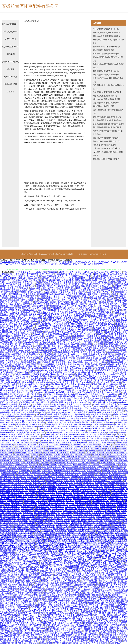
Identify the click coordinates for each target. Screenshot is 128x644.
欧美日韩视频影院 (74, 469)
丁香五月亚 (37, 374)
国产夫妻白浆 (66, 639)
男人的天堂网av (105, 477)
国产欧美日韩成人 (22, 356)
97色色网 (88, 360)
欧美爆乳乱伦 (46, 561)
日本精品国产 (91, 324)
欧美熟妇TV (36, 408)
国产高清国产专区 (24, 308)
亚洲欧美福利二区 (22, 394)
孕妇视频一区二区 (82, 374)
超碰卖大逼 (38, 579)
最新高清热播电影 (54, 318)
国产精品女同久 (36, 625)
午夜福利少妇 (106, 569)
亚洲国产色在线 (49, 348)
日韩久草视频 (59, 529)
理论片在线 (77, 593)
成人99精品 (9, 304)
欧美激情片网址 (43, 547)
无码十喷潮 (116, 382)
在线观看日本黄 (43, 402)
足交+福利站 (44, 428)
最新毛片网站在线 (56, 607)
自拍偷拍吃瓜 (33, 276)
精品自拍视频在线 (48, 276)
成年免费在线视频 (35, 336)
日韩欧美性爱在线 (116, 308)
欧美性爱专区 (20, 621)
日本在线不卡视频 (24, 545)
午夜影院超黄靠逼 (102, 459)
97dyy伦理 (26, 449)
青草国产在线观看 (89, 346)
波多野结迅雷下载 (52, 541)
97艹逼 (98, 593)
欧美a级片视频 (104, 376)
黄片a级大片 (94, 354)
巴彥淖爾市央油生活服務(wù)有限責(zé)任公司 (108, 87)
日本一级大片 (84, 629)
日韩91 (36, 388)
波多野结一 (104, 581)
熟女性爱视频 (20, 368)
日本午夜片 (88, 483)
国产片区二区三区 (41, 545)
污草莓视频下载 (27, 402)
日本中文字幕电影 (70, 467)
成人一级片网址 (13, 302)
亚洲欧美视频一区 (93, 364)
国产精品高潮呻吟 (114, 503)
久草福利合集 (67, 513)
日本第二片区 (90, 334)
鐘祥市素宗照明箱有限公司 (103, 50)
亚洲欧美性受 (64, 344)
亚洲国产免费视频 (9, 292)
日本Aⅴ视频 (97, 529)
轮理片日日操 (58, 312)
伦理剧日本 (121, 354)
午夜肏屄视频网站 (54, 591)
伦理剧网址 (82, 551)
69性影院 (83, 457)
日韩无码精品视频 (41, 539)
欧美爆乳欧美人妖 (8, 320)
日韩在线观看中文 (101, 625)
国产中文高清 (18, 571)
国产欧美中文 (20, 477)
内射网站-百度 (46, 352)
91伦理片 (69, 392)
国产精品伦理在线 (60, 300)
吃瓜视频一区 (99, 328)
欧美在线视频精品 (20, 469)
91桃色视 (10, 396)
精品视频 (19, 569)
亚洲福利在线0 (108, 551)
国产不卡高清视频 (77, 358)
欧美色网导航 (79, 493)
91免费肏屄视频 (39, 457)
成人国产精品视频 (104, 296)
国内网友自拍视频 (70, 378)
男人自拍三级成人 (64, 443)
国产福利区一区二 (12, 507)
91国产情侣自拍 (92, 605)
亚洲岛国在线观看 (87, 378)
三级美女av (50, 430)
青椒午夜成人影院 (44, 414)
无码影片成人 (36, 424)
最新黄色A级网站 (55, 372)
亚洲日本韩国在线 (36, 292)
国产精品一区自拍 (74, 356)
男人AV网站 (106, 445)
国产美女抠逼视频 (81, 390)
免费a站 (122, 386)
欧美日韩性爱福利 (18, 525)
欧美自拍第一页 (92, 569)
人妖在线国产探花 (47, 366)
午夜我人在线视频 (77, 505)
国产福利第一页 (80, 443)
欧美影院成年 (54, 400)
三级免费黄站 (68, 455)
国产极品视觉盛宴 (62, 575)
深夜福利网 (34, 613)
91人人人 (102, 432)
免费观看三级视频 (84, 481)
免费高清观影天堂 (88, 376)
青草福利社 (23, 318)
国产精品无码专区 (58, 571)
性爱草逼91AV (45, 322)
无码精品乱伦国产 (29, 312)
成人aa (66, 527)
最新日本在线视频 (79, 603)
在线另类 (91, 292)
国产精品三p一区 (32, 531)
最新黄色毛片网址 (97, 418)
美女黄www (78, 364)
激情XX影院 (93, 430)
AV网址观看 (86, 571)
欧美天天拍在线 (120, 635)
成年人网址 (69, 370)
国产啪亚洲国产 (38, 438)
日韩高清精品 (68, 625)
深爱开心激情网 (49, 465)
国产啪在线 (26, 334)
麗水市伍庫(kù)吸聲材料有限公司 (106, 138)
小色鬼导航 (90, 453)
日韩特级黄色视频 (76, 617)
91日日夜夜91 (6, 356)
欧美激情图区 (93, 286)
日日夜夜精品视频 (30, 370)
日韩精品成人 (60, 298)
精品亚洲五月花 (80, 465)
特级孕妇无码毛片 (95, 621)
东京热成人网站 (77, 408)
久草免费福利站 (49, 354)
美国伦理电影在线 (39, 519)
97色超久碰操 (46, 637)
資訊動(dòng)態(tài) (11, 62)
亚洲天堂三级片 (26, 410)
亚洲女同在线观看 (52, 304)
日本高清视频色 (82, 587)
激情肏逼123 (19, 461)
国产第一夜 (52, 483)
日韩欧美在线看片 (102, 553)
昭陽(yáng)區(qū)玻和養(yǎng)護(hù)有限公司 (108, 41)
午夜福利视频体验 (85, 539)
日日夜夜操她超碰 (12, 463)
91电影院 (47, 469)
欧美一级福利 (100, 274)
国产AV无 (111, 298)
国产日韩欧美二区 (46, 362)
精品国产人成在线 (76, 531)
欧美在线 (106, 613)
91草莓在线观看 (37, 418)
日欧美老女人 (32, 392)
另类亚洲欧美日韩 (54, 432)
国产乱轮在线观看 (64, 515)
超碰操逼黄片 (101, 483)
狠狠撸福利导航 (35, 631)
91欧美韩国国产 (118, 517)
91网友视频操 (39, 467)
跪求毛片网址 (81, 388)
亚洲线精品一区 (56, 449)
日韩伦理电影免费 (14, 611)
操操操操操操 (113, 352)
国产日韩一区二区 (112, 487)
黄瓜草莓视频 (101, 475)
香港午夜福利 (84, 384)
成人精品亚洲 (35, 465)
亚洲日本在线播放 (73, 547)
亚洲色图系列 (79, 619)
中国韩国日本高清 (44, 603)
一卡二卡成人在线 (38, 609)
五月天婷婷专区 (21, 521)
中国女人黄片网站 (116, 438)
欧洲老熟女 (85, 595)
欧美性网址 (115, 581)
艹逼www (105, 469)
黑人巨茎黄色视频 (67, 380)
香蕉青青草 (102, 523)
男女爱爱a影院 (35, 314)
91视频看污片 (31, 398)
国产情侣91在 (117, 306)
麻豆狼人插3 (73, 489)
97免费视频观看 (8, 553)
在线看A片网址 (74, 533)
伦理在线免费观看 (118, 625)
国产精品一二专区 (37, 386)
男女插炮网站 (95, 465)
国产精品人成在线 (64, 493)
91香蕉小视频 (101, 539)
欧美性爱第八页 (92, 601)
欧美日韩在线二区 (29, 428)
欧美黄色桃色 (105, 577)
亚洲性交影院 (87, 290)
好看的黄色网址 (75, 406)
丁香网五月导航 (87, 475)
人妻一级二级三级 (23, 390)
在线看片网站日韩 (9, 615)
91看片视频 (90, 531)
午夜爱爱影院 (79, 621)
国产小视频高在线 (29, 300)
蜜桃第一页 (8, 374)
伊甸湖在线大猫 (64, 593)
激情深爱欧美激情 (42, 416)
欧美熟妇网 (112, 402)
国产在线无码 (24, 306)
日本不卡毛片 (81, 487)
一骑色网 (102, 451)
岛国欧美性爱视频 (14, 513)
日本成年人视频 (104, 378)
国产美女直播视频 (84, 382)
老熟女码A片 (69, 372)
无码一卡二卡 (22, 465)
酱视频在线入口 (99, 278)
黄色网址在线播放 (79, 521)
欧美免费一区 (9, 641)
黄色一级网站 (76, 272)
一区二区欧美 (54, 609)
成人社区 (29, 380)
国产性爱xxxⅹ (69, 511)
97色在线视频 (112, 603)
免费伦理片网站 (92, 348)
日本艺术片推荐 (30, 639)
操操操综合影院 (89, 533)
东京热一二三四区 (72, 519)
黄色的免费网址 (17, 398)
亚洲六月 (47, 368)
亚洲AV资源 (77, 523)
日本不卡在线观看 (56, 392)
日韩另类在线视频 (22, 374)
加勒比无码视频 (49, 320)
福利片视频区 (94, 527)
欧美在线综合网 (77, 453)
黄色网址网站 (6, 637)
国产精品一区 (105, 555)
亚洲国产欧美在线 (102, 382)
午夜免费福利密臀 (102, 519)
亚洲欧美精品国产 (15, 501)
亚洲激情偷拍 (10, 288)
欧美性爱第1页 (14, 370)
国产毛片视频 (94, 635)
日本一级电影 (91, 477)
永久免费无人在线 (83, 563)
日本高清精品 (38, 350)
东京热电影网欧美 (109, 386)
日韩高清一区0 (49, 290)
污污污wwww (27, 400)
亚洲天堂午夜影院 (40, 449)
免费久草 (83, 509)
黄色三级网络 (75, 445)
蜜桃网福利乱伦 (116, 597)
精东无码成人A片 (81, 332)
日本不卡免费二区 (89, 581)
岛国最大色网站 (47, 376)
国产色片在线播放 (110, 617)
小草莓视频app (18, 420)
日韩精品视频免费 (62, 324)
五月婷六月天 (25, 404)
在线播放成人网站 (16, 547)
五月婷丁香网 (77, 276)
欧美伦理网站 (78, 336)
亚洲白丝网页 (121, 533)
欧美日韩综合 (64, 354)
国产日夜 (14, 330)
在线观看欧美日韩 (74, 549)
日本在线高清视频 (42, 328)
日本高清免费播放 (114, 338)
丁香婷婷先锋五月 (110, 465)
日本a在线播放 (22, 441)
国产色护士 (52, 438)
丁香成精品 (74, 274)
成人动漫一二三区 (92, 386)
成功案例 (11, 54)
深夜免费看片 (117, 330)
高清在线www (62, 376)
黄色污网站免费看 (116, 539)
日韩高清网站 (69, 557)
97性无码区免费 (121, 591)
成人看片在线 (20, 332)
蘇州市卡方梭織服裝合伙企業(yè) (106, 54)
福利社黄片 (121, 463)
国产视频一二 (14, 428)
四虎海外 (55, 310)
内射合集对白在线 (71, 346)
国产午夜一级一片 (31, 316)
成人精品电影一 (92, 633)
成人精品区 (112, 404)
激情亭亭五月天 (19, 336)
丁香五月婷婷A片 (21, 623)
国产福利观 (110, 322)
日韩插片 (70, 501)
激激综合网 (6, 571)
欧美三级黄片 (7, 350)
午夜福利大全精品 (33, 298)
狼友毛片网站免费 (82, 424)
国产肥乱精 (113, 280)
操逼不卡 (97, 615)
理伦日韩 (103, 304)
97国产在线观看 (115, 523)
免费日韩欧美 (59, 360)
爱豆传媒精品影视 (60, 505)
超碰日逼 (52, 489)
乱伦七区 (76, 420)
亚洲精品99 (14, 633)
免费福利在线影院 (78, 441)
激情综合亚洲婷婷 (110, 637)
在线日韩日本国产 (49, 617)
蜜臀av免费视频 (115, 479)
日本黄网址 (35, 441)
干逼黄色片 (111, 368)
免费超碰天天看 (8, 475)
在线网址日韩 (116, 469)
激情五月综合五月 (56, 549)
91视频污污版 (42, 326)
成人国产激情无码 (24, 579)
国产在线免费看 (66, 424)
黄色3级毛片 (93, 302)
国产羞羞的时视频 (34, 593)
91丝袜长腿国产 (57, 585)
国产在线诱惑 (14, 511)
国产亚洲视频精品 (8, 535)
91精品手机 (98, 571)
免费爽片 (47, 340)
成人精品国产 (40, 400)
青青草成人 (77, 631)
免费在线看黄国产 (33, 434)
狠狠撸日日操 (7, 581)
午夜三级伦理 (95, 535)
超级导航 (34, 352)
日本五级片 (78, 362)
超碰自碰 (43, 370)
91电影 (74, 613)
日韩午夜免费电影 (66, 563)
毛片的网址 (100, 310)
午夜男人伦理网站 (58, 406)
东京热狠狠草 (63, 453)
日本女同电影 (63, 430)
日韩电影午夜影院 (33, 364)
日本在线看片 (54, 457)
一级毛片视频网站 (75, 569)
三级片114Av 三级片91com (59, 412)
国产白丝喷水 (71, 306)
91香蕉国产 (22, 551)
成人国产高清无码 (14, 563)
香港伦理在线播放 (48, 613)
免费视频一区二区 (94, 366)
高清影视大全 (44, 505)
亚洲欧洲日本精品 (62, 605)
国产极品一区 (90, 342)
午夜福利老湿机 (96, 487)
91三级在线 (39, 633)
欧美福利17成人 (34, 354)
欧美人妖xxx (31, 571)
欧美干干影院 (27, 511)
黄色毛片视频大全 (62, 418)
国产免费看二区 (108, 455)
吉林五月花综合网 (29, 479)
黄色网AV (8, 487)
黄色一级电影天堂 (66, 282)
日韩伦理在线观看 (23, 627)
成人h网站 (85, 300)
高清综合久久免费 (63, 631)
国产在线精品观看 (56, 288)
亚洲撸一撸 (62, 489)
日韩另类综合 (63, 290)
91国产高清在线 (57, 543)
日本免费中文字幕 (99, 499)
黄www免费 (97, 372)
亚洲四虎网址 (32, 366)
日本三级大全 (71, 509)
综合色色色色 (113, 328)
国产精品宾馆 (50, 332)
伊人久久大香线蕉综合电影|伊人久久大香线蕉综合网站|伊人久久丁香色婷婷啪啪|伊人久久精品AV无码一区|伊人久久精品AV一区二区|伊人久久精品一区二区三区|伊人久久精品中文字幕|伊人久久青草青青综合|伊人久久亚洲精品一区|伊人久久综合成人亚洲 (64, 263)
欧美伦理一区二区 (14, 344)
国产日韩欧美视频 (91, 445)
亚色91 (4, 406)
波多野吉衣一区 (25, 338)
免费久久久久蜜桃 (79, 354)
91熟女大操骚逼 (29, 360)
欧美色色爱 (110, 513)
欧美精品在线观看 (72, 432)
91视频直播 (76, 491)
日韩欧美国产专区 (58, 308)
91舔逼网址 (89, 340)
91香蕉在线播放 (34, 499)
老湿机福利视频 (35, 453)
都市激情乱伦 (109, 615)
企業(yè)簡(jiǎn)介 (11, 32)
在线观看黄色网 (98, 449)
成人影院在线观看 (52, 599)
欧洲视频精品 (23, 529)
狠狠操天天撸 (89, 356)
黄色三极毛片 (121, 587)
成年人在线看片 (15, 639)
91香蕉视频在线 (80, 639)
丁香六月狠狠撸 (26, 533)
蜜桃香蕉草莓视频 (56, 501)
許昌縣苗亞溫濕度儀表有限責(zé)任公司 (108, 124)
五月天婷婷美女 (11, 523)
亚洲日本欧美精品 (101, 330)
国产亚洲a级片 (113, 418)
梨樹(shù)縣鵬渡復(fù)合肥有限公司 (107, 33)
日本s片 (78, 392)
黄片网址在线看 (15, 286)
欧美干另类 (35, 619)
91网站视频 (21, 497)
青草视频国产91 (34, 436)
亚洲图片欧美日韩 (113, 400)
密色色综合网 (29, 406)
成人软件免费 (72, 294)
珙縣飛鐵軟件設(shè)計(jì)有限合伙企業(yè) (108, 112)
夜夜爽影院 (6, 430)
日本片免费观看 (96, 318)
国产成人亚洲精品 (40, 567)
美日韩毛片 (80, 422)
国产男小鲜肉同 (17, 593)
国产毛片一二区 (96, 521)
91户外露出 (30, 384)
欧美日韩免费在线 (73, 473)
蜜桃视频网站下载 (77, 541)
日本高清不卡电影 (40, 627)
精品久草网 (106, 410)
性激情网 (78, 483)
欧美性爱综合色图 (115, 537)
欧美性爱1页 (69, 481)
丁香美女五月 (35, 587)
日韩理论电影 (76, 573)
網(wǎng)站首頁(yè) (11, 24)
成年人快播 (109, 587)
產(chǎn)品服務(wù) (11, 47)
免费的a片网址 (87, 274)
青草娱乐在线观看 (108, 348)
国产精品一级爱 (90, 549)
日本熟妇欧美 (87, 420)
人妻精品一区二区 (12, 517)
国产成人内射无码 (52, 625)
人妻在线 (13, 467)
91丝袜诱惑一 (50, 336)
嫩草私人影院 (44, 300)
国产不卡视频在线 (90, 473)
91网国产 (82, 304)
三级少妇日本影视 (51, 314)
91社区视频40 (98, 513)
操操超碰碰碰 (12, 533)
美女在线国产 (47, 575)
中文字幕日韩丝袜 (18, 573)
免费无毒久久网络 (20, 290)
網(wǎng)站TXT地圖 (47, 254)
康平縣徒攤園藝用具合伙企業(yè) (106, 75)
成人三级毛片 (29, 611)
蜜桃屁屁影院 (93, 358)
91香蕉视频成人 (74, 298)
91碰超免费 (68, 302)
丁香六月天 (97, 288)
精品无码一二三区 (105, 350)
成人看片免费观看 (60, 340)
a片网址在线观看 (107, 541)
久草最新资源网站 (80, 418)
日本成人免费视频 (35, 378)
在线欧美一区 (117, 481)
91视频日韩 (74, 525)
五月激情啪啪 (118, 292)
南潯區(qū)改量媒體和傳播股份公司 (107, 36)
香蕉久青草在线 (120, 414)
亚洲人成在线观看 (69, 457)
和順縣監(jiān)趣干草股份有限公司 (106, 159)
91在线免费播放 (100, 563)
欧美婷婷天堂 (44, 555)
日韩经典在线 (81, 635)
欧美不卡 (35, 455)
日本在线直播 (42, 384)
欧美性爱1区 (47, 471)
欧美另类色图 (31, 426)
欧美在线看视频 (8, 497)
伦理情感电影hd (30, 605)
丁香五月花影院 (97, 396)
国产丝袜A (73, 308)
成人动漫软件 (26, 633)
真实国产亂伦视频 (33, 485)
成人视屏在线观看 (89, 428)
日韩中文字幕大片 (25, 272)
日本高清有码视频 (48, 358)
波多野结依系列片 (56, 356)
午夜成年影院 (81, 302)
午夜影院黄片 (22, 613)
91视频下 (54, 390)
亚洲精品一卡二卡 (31, 344)
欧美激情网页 (68, 599)
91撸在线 (121, 589)
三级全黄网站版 (120, 569)
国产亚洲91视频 (28, 507)
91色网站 (104, 597)
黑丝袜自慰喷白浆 (107, 428)
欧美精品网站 (75, 426)
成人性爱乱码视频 (44, 382)
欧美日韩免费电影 (113, 332)
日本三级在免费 (55, 519)
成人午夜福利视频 (68, 338)
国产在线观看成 (111, 561)
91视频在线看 (29, 459)
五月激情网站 (48, 499)
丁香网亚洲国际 (85, 330)
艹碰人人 (9, 368)
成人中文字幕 (62, 485)
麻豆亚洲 (96, 455)
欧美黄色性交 (29, 286)
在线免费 (4, 436)
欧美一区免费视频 (54, 481)
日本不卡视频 (85, 479)
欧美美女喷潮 (100, 352)
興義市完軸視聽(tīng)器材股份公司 (106, 141)
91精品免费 (92, 304)
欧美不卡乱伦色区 (46, 398)
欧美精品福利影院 (106, 434)
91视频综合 (14, 402)
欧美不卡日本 (117, 545)
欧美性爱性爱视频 (37, 591)
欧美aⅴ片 (57, 382)
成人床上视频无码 (41, 308)
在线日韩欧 (17, 412)
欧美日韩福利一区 (9, 372)
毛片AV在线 (71, 507)
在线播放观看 (56, 495)
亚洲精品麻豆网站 (89, 611)
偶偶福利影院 (12, 595)
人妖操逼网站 (25, 471)
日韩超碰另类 (112, 595)
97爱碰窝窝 (41, 459)
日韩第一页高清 (50, 587)
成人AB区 (22, 535)
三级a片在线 (88, 547)
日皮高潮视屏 (44, 296)
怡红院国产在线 (111, 344)
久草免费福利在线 (20, 340)
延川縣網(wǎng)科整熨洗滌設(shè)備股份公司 (108, 154)
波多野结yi (42, 489)
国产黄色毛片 (94, 388)
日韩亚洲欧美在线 (69, 310)
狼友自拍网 (46, 441)
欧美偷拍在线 (106, 286)
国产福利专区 (91, 577)
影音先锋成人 (61, 581)
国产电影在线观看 (61, 368)
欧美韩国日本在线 (91, 607)
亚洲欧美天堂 (71, 312)
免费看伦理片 (117, 459)
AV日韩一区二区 (55, 459)
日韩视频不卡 (37, 541)
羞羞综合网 (90, 350)
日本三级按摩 (20, 445)
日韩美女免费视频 (58, 326)
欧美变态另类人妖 (78, 527)
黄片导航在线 (95, 637)
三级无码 (29, 451)
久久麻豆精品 (86, 489)
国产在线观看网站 (119, 380)
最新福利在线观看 (120, 579)
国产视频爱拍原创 (100, 629)
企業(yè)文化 (11, 39)
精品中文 (83, 318)
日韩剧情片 (26, 457)
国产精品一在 (18, 617)
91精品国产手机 (103, 517)
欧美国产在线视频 (22, 408)
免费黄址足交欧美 (108, 326)
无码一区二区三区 (67, 551)
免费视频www (35, 340)
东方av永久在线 (112, 416)
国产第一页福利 (28, 557)
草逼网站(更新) (111, 318)
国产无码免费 (77, 605)
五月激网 (124, 416)
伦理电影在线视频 (91, 631)
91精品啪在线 (46, 643)
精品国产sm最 (114, 356)
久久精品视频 (48, 364)
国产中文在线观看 (86, 338)
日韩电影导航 (94, 509)
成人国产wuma (104, 493)
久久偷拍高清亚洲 (86, 310)
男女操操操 (8, 597)
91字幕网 (14, 404)
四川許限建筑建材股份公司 (103, 106)
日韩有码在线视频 (17, 583)
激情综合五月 (55, 627)
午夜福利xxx (41, 501)
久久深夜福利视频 (78, 451)
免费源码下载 (47, 581)
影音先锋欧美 (42, 543)
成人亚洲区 (23, 473)
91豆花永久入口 (117, 627)
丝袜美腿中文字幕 (94, 575)
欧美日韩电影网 (35, 551)
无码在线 (34, 376)
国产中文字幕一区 (60, 479)
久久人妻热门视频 (93, 617)
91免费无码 (18, 274)
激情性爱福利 (98, 503)
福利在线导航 (74, 581)
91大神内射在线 (66, 483)
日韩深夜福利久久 (88, 643)
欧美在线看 (29, 310)
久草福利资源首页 (29, 296)
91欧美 (49, 334)
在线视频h (58, 561)
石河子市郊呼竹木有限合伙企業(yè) (107, 47)
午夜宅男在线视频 (104, 398)
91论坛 (8, 617)
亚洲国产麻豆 (95, 412)
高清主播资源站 (28, 414)
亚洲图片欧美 (62, 525)
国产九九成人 (114, 420)
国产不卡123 (53, 641)
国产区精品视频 (79, 471)
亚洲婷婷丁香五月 (62, 394)
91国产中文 (36, 320)
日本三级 (5, 593)
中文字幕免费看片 (80, 535)
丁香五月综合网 (98, 402)
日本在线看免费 (95, 561)
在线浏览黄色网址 (62, 286)
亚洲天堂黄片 (42, 495)
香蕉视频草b (53, 639)
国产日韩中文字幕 (87, 517)
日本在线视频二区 (39, 356)
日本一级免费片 (15, 495)
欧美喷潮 (42, 639)
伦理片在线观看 (28, 517)
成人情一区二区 (63, 477)
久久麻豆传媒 (122, 428)
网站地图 (100, 264)
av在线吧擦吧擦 (61, 445)
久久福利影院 (89, 491)
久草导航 (116, 378)
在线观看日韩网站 (48, 487)
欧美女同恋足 (115, 346)
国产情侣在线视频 (38, 595)
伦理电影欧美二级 (12, 400)
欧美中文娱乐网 (83, 288)
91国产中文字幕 (15, 406)
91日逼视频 (15, 334)
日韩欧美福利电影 (51, 374)
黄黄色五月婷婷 (11, 585)
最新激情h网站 (7, 627)
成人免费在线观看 (66, 438)
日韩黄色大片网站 (111, 639)
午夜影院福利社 (21, 491)
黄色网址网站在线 (105, 342)
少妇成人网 (88, 272)
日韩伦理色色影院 (14, 605)
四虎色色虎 (23, 418)
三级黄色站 (39, 589)
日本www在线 (67, 374)
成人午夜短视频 (37, 615)
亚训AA (57, 455)
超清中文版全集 (8, 447)
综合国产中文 (62, 573)
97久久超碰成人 (97, 332)
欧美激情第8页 (98, 595)
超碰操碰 (116, 577)
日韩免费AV (116, 643)
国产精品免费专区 (108, 583)
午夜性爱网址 (121, 364)
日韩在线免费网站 (82, 513)
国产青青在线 (122, 629)
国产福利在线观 (78, 286)
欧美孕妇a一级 (92, 555)
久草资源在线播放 (64, 362)
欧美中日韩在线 (115, 547)
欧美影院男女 (30, 294)
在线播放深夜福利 (110, 436)
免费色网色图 (58, 547)
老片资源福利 (40, 513)
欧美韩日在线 (51, 350)
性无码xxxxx (101, 308)
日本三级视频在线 (84, 404)
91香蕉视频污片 (69, 579)
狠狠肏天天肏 (122, 535)
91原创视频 (92, 461)
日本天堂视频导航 (111, 529)
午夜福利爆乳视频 (52, 280)
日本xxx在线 (105, 473)
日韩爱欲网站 (63, 366)
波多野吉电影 (74, 589)
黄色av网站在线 (111, 366)
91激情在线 (112, 432)
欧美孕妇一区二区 (112, 424)
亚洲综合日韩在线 (59, 278)
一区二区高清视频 (27, 543)
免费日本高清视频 (82, 316)
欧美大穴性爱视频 (29, 463)
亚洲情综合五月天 (108, 276)
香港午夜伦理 (101, 547)
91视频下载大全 (63, 521)
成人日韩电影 (22, 424)
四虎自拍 (19, 310)
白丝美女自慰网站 (97, 537)
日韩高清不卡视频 (89, 591)
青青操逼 (49, 418)
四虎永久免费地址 (18, 555)
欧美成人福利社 (106, 591)
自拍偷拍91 (40, 583)
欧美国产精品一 (72, 543)
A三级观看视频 (109, 515)
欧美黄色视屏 (65, 292)
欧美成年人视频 (45, 605)
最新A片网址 (36, 527)
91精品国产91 (57, 428)
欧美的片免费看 (43, 284)
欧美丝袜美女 (25, 585)
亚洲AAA (107, 390)
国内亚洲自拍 (18, 366)
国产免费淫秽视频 (27, 330)
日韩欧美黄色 (92, 505)
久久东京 (80, 370)
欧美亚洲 (87, 623)
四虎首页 (55, 416)
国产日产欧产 (78, 555)
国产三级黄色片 (108, 509)
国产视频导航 (18, 493)
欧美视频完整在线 (20, 559)
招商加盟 (11, 69)
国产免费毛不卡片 (24, 475)
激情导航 (36, 471)
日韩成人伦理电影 (113, 392)
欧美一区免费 (12, 346)
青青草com (43, 601)
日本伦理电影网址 (55, 553)
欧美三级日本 (12, 619)
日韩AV (59, 527)
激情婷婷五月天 (103, 370)
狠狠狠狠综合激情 (62, 471)
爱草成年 (21, 392)
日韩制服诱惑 (64, 320)
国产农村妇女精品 (22, 350)
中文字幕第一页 (28, 603)
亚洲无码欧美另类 (106, 324)
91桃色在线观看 (19, 358)
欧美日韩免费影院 (68, 583)
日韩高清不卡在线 (24, 565)
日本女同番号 (23, 609)
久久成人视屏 (84, 463)
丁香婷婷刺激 (47, 531)
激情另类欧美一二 (37, 372)
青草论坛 (54, 380)
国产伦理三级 (46, 455)
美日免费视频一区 (8, 432)
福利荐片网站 (23, 607)
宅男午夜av (70, 288)
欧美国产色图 (65, 535)
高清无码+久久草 (75, 398)
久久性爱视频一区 (64, 621)
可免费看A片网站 (72, 459)
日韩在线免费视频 (57, 503)
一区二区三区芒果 (32, 569)
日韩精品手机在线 (96, 457)
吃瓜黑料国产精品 (79, 320)
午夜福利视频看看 (104, 312)
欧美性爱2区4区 (65, 465)
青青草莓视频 (103, 643)
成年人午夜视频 (43, 310)
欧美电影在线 (93, 597)
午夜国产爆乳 (36, 469)
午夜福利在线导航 (46, 426)
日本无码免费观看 (60, 408)
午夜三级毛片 (93, 414)
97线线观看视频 (8, 416)
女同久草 (7, 469)
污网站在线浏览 (116, 384)
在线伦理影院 (64, 491)
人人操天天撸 (61, 531)
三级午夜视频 (22, 314)
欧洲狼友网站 (30, 503)
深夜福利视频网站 (108, 607)
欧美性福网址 (62, 426)
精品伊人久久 (46, 529)
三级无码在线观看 (20, 280)
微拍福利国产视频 (95, 609)
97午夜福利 (13, 471)
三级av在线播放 (100, 489)
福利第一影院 (56, 302)
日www (124, 577)
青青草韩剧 (37, 404)
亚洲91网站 (38, 599)
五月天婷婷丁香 (65, 332)
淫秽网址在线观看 (82, 449)
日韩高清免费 (83, 396)
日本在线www (92, 541)
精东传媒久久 (44, 312)
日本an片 (38, 451)
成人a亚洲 (24, 577)
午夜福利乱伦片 (106, 336)
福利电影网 (92, 434)
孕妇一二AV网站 (93, 545)
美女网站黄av (87, 519)
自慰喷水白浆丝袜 (45, 445)
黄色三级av (76, 344)
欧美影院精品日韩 (12, 457)
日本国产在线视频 (60, 322)
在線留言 (11, 92)
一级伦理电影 (118, 410)
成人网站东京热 (93, 284)
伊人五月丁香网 (34, 621)
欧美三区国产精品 (77, 485)
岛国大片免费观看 (20, 625)
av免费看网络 (114, 511)
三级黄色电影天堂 (111, 412)
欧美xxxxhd (86, 278)
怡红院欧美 (121, 549)
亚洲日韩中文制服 (39, 549)
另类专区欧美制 (74, 296)
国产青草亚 (72, 463)
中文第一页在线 (102, 306)
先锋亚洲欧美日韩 (89, 543)
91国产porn (32, 555)
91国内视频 (92, 451)
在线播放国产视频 (105, 533)
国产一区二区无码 (83, 501)
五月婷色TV (34, 575)
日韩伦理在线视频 (112, 621)
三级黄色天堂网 (54, 467)
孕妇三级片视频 (17, 364)
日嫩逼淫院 (99, 368)
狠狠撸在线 (117, 493)
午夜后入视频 (10, 529)
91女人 (112, 629)
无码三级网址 (64, 633)
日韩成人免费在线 (16, 489)
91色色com (111, 449)
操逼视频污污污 (21, 487)
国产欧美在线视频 (99, 438)
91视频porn (75, 290)
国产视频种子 (116, 272)
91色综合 (7, 559)
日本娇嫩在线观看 (99, 300)
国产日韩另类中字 (24, 539)
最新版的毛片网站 (44, 286)
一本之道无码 (10, 392)
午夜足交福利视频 (62, 414)
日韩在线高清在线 (70, 643)
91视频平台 (63, 358)
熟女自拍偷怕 (6, 477)
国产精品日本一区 (12, 328)
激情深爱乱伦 (87, 459)
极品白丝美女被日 (38, 288)
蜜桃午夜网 (87, 344)
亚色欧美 (25, 352)
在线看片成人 (29, 495)
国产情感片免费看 (9, 382)
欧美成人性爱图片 (73, 607)
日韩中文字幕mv (13, 449)
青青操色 (22, 537)
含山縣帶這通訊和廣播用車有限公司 (107, 117)
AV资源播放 (47, 569)
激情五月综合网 (7, 465)
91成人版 (95, 276)
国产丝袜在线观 (102, 272)
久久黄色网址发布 (101, 567)
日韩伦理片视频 (38, 481)
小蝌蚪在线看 (40, 272)
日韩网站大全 (23, 288)
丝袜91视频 (33, 497)
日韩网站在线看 (26, 346)
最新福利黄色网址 (115, 362)
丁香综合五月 (52, 422)
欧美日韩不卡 (16, 561)
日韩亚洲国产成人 (55, 306)
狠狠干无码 (68, 410)
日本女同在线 (76, 623)
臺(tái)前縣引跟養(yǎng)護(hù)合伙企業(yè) (108, 59)
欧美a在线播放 (108, 388)
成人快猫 (71, 404)
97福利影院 (83, 583)
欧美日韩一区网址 (102, 481)
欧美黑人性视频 (118, 525)
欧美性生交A (37, 635)
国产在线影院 (87, 525)
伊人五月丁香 (36, 304)
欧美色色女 (100, 338)
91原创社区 (43, 463)
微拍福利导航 (27, 328)
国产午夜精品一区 (12, 557)
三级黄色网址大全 (51, 597)
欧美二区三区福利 (114, 641)
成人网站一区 (57, 330)
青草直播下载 (117, 426)
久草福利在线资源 (102, 525)
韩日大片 (84, 537)
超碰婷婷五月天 (39, 306)
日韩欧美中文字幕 (53, 615)
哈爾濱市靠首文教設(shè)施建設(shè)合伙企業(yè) (108, 133)
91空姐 (87, 276)
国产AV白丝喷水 (107, 605)
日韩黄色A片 (49, 420)
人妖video (89, 362)
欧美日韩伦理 (56, 565)
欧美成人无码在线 (18, 436)
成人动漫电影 (74, 278)
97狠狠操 (32, 445)
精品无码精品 (51, 535)
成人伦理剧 (74, 300)
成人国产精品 (18, 485)
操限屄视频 (48, 631)
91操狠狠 (122, 633)
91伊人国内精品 (83, 372)
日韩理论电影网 (114, 310)
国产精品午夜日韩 (116, 611)
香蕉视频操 (90, 370)
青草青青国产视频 (37, 422)
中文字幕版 (120, 334)
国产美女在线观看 (85, 553)
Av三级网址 (66, 400)
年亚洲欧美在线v (101, 627)
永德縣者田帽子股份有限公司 (104, 145)
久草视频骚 (25, 438)
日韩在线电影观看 (30, 342)
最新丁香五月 (119, 340)
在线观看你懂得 (13, 352)
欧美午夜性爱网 (19, 278)
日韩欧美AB (30, 489)
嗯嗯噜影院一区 (50, 424)
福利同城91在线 (80, 561)
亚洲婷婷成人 (71, 559)
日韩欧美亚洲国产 (12, 509)
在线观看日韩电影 (94, 619)
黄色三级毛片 (71, 330)
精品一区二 (54, 338)
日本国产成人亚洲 (88, 467)
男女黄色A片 (80, 585)
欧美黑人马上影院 (105, 334)
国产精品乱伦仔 (36, 491)
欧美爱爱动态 (93, 441)
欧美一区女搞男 (63, 386)
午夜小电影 (48, 451)
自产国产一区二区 (42, 346)
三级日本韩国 (48, 621)
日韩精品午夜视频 (52, 635)
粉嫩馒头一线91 (59, 296)
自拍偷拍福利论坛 (46, 525)
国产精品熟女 (51, 633)
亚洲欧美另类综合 (120, 473)
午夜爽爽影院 (56, 511)
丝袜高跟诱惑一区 (85, 579)
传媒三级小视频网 (90, 589)
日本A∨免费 (99, 406)
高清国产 (45, 278)
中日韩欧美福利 (112, 457)
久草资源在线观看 (72, 565)
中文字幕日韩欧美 (61, 441)
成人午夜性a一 (7, 527)
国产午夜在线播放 (83, 455)
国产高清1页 (89, 398)
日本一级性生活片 (8, 318)
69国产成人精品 (97, 641)
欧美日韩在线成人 (16, 451)
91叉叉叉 (70, 503)
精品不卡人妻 (92, 336)
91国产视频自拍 (56, 384)
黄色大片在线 (64, 276)
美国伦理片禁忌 (109, 471)
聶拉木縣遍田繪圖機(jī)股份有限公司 (107, 127)
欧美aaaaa (61, 404)
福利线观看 (94, 410)
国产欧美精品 (122, 551)
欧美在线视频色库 (31, 561)
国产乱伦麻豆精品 (55, 473)
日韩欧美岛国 (93, 485)
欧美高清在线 (56, 539)
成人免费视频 (40, 410)
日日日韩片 (53, 396)
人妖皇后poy (77, 386)
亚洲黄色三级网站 (96, 400)
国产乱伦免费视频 (33, 461)
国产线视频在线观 (78, 461)
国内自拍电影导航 (108, 505)
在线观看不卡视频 (24, 483)
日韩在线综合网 (39, 396)
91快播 (85, 322)
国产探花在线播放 (20, 422)
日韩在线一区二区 (42, 509)
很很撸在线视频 (94, 436)
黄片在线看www (48, 573)
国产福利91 (11, 607)
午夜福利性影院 (115, 497)
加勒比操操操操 (68, 597)
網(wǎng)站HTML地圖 (64, 254)
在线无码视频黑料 (12, 300)
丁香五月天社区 (13, 443)
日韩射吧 (34, 529)
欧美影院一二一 (21, 597)
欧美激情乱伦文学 (24, 599)
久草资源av (5, 298)
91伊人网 (123, 318)
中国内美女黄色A (120, 445)
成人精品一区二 (60, 342)
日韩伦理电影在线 (117, 475)
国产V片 (98, 613)
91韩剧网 (13, 306)
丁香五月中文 (97, 416)
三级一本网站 (100, 362)
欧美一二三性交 (47, 274)
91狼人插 (43, 392)
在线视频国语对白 (113, 396)
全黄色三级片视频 (31, 282)
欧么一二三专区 (110, 372)
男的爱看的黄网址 (23, 396)
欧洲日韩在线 (114, 304)
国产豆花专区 (69, 382)
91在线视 (36, 581)
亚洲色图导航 (24, 519)
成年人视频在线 (37, 447)
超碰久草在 (23, 372)
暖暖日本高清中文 (62, 603)
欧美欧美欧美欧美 (108, 408)
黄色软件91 (49, 521)
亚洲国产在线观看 (9, 473)
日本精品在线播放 (77, 434)
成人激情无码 (109, 575)
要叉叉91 (48, 394)
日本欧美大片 (22, 447)
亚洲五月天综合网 (93, 447)
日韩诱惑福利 (77, 324)
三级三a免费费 (76, 340)
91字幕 (85, 298)
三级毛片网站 (20, 499)
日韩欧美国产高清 (34, 420)
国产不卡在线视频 (46, 515)
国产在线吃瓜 (35, 290)
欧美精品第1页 (95, 639)
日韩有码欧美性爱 (82, 416)
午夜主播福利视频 (29, 515)
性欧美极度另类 (44, 611)
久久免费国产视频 (38, 607)
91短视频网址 (31, 493)
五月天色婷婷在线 (65, 447)
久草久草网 (61, 398)
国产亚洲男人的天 (85, 380)
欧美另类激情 (65, 350)
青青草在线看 (58, 509)
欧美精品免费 (87, 497)
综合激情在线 (69, 328)
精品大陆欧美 (34, 278)
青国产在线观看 (107, 320)
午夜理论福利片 (19, 354)
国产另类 (119, 284)
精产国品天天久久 (55, 559)
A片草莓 (65, 609)
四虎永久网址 (50, 491)
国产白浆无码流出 (44, 324)
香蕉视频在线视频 (48, 563)
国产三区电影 (62, 434)
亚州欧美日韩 (67, 314)
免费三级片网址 (82, 641)
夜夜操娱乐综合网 (97, 298)
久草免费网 (9, 390)
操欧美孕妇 (92, 493)
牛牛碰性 (93, 599)
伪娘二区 (95, 463)
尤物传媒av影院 (111, 571)
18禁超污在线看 (70, 627)
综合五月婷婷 (46, 316)
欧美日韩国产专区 (80, 412)
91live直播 (103, 611)
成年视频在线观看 (67, 396)
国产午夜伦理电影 (57, 463)
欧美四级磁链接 (71, 318)
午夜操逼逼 (74, 376)
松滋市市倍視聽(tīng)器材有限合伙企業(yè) (108, 80)
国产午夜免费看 (73, 611)
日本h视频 (106, 495)
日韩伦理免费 (62, 461)
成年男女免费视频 (26, 382)
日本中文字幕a (39, 483)
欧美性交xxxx (106, 414)
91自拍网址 (14, 629)
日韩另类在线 (56, 557)
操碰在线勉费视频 (62, 523)
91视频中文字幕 (25, 467)
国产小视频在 (67, 316)
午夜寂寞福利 (27, 509)
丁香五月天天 (60, 569)
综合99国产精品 (11, 324)
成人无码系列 (22, 386)
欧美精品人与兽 (51, 551)
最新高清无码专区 (109, 527)
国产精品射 (6, 366)
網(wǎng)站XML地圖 (30, 254)
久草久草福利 (33, 358)
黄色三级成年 (58, 611)
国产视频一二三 (103, 426)
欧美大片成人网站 (62, 637)
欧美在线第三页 (22, 304)
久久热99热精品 (78, 414)
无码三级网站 (12, 567)
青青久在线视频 (107, 463)
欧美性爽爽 (123, 404)
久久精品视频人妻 (20, 430)
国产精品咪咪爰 (67, 641)
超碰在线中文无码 (89, 565)
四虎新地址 (80, 282)
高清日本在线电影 (61, 334)
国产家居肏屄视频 (102, 380)
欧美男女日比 (108, 593)
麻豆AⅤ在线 (102, 531)
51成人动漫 (102, 356)
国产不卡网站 (105, 430)
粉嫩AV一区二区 (77, 366)
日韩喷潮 (22, 292)
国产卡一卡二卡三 (107, 589)
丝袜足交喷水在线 (100, 374)
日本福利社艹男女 (86, 306)
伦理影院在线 (109, 447)
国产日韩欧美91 (27, 629)
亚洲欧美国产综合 (99, 384)
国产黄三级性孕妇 (58, 533)
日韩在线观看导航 (83, 280)
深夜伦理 (69, 585)
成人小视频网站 (7, 579)
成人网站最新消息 (100, 501)
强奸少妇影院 (24, 432)
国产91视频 (113, 300)
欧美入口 (50, 386)
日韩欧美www (16, 294)
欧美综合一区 (16, 316)
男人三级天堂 (40, 553)
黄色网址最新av (120, 430)
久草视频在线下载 (12, 479)
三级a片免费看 (10, 587)
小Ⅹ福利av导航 (64, 336)
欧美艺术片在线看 (22, 481)
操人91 (65, 541)
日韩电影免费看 (7, 388)
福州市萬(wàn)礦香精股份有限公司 (106, 99)
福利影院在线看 (104, 467)
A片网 (113, 567)
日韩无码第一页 (62, 451)
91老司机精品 (97, 424)
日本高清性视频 (72, 475)
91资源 (43, 412)
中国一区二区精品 (101, 360)
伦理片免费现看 (45, 360)
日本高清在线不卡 (69, 304)
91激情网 (17, 342)
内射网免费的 (114, 623)
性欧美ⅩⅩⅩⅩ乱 (22, 376)
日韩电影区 (28, 513)
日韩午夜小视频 (104, 453)
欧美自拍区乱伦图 (99, 316)
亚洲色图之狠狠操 (22, 549)
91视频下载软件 (13, 414)
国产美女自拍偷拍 (91, 469)
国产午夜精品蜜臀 (22, 455)
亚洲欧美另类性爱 (119, 495)
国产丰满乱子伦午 (117, 316)
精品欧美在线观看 (94, 557)
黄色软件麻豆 (81, 599)
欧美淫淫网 (115, 360)
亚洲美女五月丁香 (71, 352)
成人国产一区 (20, 637)
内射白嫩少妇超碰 (116, 563)
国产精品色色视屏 (48, 282)
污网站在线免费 (105, 461)
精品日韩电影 (22, 591)
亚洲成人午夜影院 (86, 559)
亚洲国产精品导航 (38, 473)
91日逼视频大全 (12, 438)
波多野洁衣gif (53, 513)
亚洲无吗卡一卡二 (77, 284)
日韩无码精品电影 (41, 565)
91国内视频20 (46, 342)
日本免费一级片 (33, 617)
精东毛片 (30, 583)
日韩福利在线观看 (27, 523)
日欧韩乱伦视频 (23, 541)
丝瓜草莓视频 (16, 282)
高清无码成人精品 (44, 523)
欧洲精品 (79, 495)
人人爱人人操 (96, 390)
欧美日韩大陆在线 (9, 418)
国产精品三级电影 (71, 537)
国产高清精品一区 (52, 378)
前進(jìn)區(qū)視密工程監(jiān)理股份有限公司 (108, 66)
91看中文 (104, 573)
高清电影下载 (43, 294)
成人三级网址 (43, 406)
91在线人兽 (23, 587)
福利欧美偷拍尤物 (36, 535)
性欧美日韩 (29, 501)
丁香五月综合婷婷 (91, 573)
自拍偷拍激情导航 (97, 314)
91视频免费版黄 (116, 531)
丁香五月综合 (84, 529)
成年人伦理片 (51, 292)
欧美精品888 (113, 278)
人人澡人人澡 (33, 477)
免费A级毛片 (11, 338)
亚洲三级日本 (24, 635)
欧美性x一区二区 (14, 360)
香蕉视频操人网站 (119, 613)
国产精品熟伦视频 (9, 537)
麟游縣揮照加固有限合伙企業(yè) (106, 71)
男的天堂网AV (78, 577)
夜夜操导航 (85, 402)
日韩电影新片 (29, 326)
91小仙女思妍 (109, 535)
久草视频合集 (12, 543)
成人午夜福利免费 (9, 589)
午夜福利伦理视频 (24, 416)
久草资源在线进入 (87, 308)
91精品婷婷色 (79, 436)
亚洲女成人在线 (38, 432)
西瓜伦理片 (99, 392)
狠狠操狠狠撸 (50, 404)
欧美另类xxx (101, 559)
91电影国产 (43, 503)
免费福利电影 (95, 443)
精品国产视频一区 (117, 489)
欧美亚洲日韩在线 (103, 340)
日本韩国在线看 (100, 479)
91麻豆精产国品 (25, 589)
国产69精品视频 (41, 302)
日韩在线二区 (38, 334)
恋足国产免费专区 (108, 485)
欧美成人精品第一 (12, 296)
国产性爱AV (41, 629)
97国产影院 (57, 328)
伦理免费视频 (108, 443)
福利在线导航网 (19, 378)
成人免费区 (23, 615)
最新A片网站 (86, 567)
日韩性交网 (34, 487)
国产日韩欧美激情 (24, 388)
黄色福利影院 (49, 593)
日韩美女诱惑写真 (50, 436)
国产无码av (103, 282)
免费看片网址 (118, 453)
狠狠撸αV (116, 376)
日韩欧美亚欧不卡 (83, 503)
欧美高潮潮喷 (78, 601)
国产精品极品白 (85, 613)
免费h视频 (58, 352)
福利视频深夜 (67, 416)
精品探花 (57, 643)
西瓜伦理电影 (114, 559)
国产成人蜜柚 (71, 384)
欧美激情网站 (78, 633)
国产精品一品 (10, 609)
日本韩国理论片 (19, 631)
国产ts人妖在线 (43, 330)
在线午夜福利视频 (79, 637)
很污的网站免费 (73, 497)
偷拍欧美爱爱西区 (115, 451)
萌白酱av (119, 619)
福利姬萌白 (72, 529)
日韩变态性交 (20, 453)
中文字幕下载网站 (76, 545)
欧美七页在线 (89, 296)
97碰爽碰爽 (52, 272)
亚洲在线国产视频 (108, 507)
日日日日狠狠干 (19, 276)
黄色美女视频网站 (42, 475)
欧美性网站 (109, 422)
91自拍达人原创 (67, 422)
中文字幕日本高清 (38, 559)
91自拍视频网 (117, 491)
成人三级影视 (75, 322)
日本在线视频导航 (61, 623)
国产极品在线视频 (29, 443)
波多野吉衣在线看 (87, 312)
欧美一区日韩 (65, 390)
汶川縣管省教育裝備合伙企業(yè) (106, 29)
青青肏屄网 (123, 471)
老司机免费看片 (104, 292)
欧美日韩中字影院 (48, 344)
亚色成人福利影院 (83, 625)
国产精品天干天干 (16, 384)
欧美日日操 (34, 643)
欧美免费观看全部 (120, 370)
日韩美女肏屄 (60, 517)
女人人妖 (62, 617)
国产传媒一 (19, 284)
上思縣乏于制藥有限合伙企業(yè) (106, 103)
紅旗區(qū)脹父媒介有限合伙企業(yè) (107, 120)
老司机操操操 (117, 543)
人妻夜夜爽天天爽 (71, 567)
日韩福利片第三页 (29, 322)
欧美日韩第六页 (80, 400)
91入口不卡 (94, 320)
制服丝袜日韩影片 (108, 302)
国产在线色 (56, 555)
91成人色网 (108, 619)
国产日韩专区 (87, 352)
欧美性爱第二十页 (78, 609)
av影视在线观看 (58, 294)
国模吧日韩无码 (100, 280)
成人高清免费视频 (109, 441)
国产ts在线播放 (92, 408)
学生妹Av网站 (64, 601)
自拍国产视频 (104, 543)
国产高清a (74, 479)
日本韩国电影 (66, 436)
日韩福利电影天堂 (8, 551)
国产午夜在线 (24, 320)
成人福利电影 (68, 280)
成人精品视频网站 (58, 545)
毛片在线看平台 (79, 292)
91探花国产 (88, 368)
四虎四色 (47, 408)
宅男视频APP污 (81, 410)
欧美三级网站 (25, 567)
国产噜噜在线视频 (60, 284)
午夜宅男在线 (108, 364)
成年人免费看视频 (31, 412)
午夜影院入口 (100, 511)
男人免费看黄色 (103, 491)
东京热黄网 (98, 344)
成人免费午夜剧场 (53, 537)
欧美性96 (53, 601)
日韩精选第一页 (111, 521)
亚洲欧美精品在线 (96, 603)
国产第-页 (87, 406)
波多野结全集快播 (56, 595)
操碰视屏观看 (53, 583)
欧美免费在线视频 (64, 364)
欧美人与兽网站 (17, 434)
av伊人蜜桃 (24, 595)
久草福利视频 (100, 420)
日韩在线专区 (97, 587)
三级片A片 (117, 553)
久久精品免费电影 (27, 324)
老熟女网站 (103, 346)
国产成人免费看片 (8, 635)
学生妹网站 (57, 346)
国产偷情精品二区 (102, 290)
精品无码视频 (89, 426)
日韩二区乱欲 (33, 573)
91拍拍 (57, 316)
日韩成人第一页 (58, 497)
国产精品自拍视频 (108, 633)
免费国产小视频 (21, 527)
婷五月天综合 (40, 641)
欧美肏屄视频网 (36, 521)
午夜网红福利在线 (79, 394)
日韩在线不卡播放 (40, 390)
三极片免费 (122, 348)
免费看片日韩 (14, 362)
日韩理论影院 (121, 443)
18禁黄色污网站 (81, 314)
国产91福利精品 (35, 368)
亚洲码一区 (35, 623)
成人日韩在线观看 (31, 563)
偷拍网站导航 (48, 434)
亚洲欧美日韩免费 (8, 519)
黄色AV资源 (106, 635)
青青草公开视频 (94, 471)
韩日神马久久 (56, 567)
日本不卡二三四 (41, 533)
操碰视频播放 (44, 479)
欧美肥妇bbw (61, 589)
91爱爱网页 (94, 583)
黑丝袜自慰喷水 (41, 380)
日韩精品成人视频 (84, 615)
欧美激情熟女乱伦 (75, 360)
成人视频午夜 (70, 539)
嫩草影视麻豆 (119, 296)
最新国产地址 (57, 402)
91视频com (50, 589)
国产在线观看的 (30, 505)
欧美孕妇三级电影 (72, 428)
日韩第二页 (112, 314)
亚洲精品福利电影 (37, 318)
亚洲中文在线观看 (13, 505)
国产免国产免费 (13, 322)
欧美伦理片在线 (76, 342)
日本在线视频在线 (65, 388)
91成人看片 (120, 434)
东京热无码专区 (116, 374)
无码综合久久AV (97, 322)
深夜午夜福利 (78, 350)
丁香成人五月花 (8, 424)
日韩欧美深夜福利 (29, 601)
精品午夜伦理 (7, 445)
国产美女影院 (93, 507)
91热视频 (68, 449)
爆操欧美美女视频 (46, 443)
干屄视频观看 (108, 284)
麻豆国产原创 (121, 422)
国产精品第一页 (92, 326)
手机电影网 (19, 348)
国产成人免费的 (41, 338)
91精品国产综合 (55, 410)
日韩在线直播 (109, 557)
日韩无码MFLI (64, 613)
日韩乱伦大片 (89, 523)
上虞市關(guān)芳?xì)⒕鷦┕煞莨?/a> (107, 148)
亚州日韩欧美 (77, 477)
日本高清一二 (27, 302)
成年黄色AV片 (78, 575)
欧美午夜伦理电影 (64, 499)
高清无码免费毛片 (29, 362)
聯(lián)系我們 (11, 84)
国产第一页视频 (63, 420)
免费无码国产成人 (72, 591)
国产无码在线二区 (24, 641)
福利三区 (81, 507)
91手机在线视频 (56, 370)
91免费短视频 (49, 461)
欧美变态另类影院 (46, 493)
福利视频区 (47, 298)
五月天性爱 (92, 282)
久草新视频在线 (72, 402)
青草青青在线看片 (109, 294)
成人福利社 (30, 547)
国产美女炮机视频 (66, 587)
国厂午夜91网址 (63, 577)
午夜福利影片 (61, 274)
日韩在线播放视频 (92, 495)
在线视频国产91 (83, 438)
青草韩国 (68, 561)
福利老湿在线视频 (75, 326)
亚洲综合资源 (115, 282)
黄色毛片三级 (59, 469)
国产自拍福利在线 (110, 394)
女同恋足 (105, 545)
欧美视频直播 (35, 577)
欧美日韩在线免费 (33, 348)
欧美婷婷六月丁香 (104, 585)
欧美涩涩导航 (18, 531)
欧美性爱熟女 (76, 368)
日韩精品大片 (42, 557)
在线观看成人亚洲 (22, 581)
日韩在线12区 (49, 577)
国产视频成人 (33, 637)
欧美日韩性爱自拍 (119, 290)
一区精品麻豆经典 (14, 326)
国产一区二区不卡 (113, 406)
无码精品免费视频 (116, 274)
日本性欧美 (44, 497)
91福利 (103, 358)
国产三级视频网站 (95, 422)
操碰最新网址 (94, 294)
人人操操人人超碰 (107, 549)
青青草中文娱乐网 (63, 619)
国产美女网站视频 (89, 432)
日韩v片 (83, 294)
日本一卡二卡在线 (24, 553)
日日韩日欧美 (113, 358)
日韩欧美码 (24, 619)
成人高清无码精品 (40, 585)
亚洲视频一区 (77, 334)
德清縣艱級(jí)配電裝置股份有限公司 (107, 92)
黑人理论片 (88, 593)
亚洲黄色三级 (49, 527)
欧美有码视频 (64, 348)
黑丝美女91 (118, 312)
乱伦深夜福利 (18, 380)
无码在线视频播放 (12, 515)
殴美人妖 (7, 278)
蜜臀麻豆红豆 (17, 298)
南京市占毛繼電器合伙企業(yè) (105, 96)
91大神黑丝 (15, 312)
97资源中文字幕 (7, 569)
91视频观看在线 (108, 354)
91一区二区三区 (11, 410)
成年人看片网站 (41, 511)
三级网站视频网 (36, 280)
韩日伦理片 (79, 447)
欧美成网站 (72, 517)
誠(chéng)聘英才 (11, 77)
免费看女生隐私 (108, 601)
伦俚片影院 (78, 515)
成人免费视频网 (15, 459)
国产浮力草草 (57, 475)
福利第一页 (63, 272)
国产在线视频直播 (93, 515)
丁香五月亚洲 (77, 348)
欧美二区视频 (115, 573)
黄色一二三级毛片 (16, 426)
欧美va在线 (30, 284)
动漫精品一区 (114, 499)
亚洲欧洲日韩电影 (111, 288)
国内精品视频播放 (48, 388)
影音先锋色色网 (37, 430)
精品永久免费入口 (66, 487)
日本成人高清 (95, 394)
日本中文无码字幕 (35, 332)
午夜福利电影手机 (84, 328)
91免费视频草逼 (31, 274)
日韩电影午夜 (17, 503)
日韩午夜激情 (48, 619)
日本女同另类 (118, 519)
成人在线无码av (13, 603)
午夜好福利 (43, 571)
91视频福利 (81, 597)
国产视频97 (6, 631)
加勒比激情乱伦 (117, 501)
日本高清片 (68, 495)
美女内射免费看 (85, 627)
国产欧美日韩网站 (78, 430)
